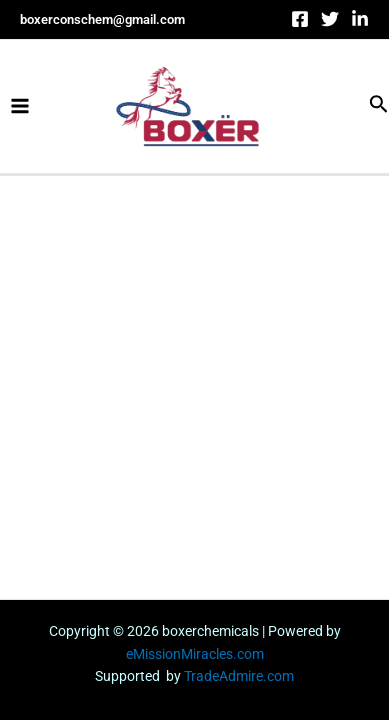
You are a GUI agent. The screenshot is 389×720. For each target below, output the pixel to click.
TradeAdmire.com (239, 676)
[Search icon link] (379, 106)
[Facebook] (300, 19)
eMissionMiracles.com (195, 654)
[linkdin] (360, 19)
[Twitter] (330, 19)
